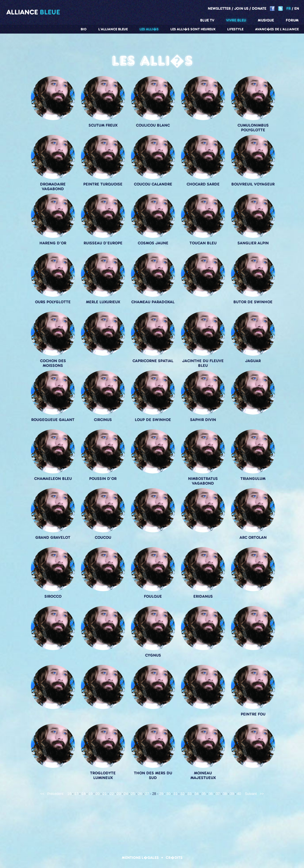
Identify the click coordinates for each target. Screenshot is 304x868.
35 (204, 794)
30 (168, 794)
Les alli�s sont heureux (193, 29)
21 (105, 794)
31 (175, 794)
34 (196, 794)
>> (262, 794)
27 (147, 794)
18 (83, 794)
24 (126, 794)
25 (133, 794)
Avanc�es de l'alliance (277, 29)
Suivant (251, 794)
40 (239, 794)
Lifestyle (235, 29)
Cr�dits (174, 858)
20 (98, 794)
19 (90, 794)
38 (225, 794)
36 (211, 794)
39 (232, 794)
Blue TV (207, 20)
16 (69, 794)
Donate (259, 8)
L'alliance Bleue (113, 29)
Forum (292, 20)
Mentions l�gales (140, 858)
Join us (241, 8)
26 (140, 794)
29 (161, 794)
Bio (84, 29)
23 (119, 794)
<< (42, 794)
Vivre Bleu (236, 20)
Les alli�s (149, 29)
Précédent (55, 794)
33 (189, 794)
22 (112, 794)
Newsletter (219, 8)
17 (76, 794)
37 (218, 794)
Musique (266, 20)
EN (297, 8)
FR (289, 8)
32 (182, 794)
